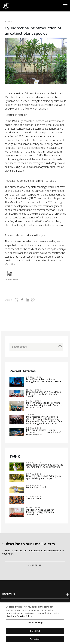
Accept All (35, 639)
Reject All (35, 631)
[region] (35, 623)
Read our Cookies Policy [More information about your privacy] (19, 616)
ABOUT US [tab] (8, 594)
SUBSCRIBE (35, 565)
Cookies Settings (35, 623)
